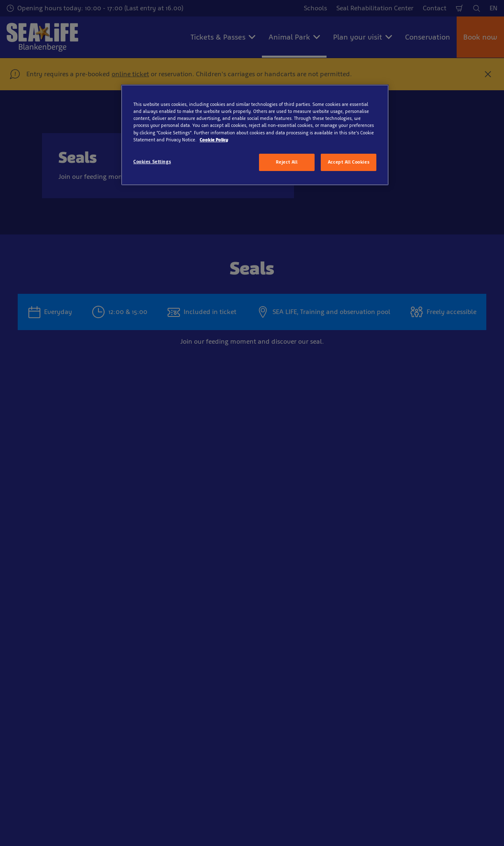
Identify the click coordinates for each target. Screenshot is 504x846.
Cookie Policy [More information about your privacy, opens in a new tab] (214, 140)
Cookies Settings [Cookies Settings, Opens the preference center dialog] (152, 162)
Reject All (287, 162)
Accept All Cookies (349, 162)
